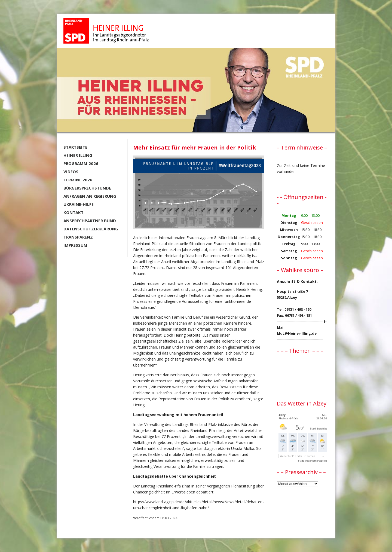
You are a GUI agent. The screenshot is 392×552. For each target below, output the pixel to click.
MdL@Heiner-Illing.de (297, 333)
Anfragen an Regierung (90, 196)
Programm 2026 (81, 163)
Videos (71, 172)
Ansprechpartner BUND (90, 221)
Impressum (75, 245)
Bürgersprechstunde (87, 188)
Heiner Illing (78, 155)
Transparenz (78, 237)
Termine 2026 (78, 180)
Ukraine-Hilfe (79, 204)
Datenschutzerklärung (91, 229)
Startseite (75, 147)
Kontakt (73, 212)
